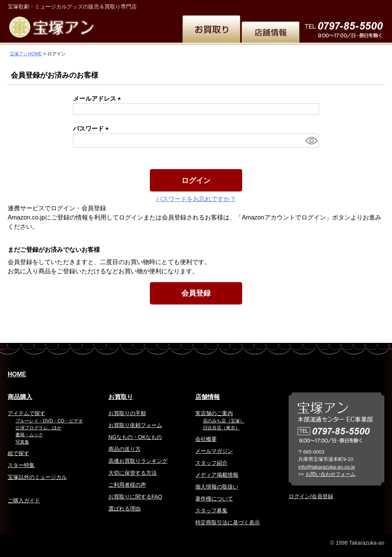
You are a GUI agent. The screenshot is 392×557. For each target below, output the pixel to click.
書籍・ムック (29, 435)
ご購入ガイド (24, 500)
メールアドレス (98, 99)
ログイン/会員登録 (311, 496)
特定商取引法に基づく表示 (228, 522)
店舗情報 (208, 397)
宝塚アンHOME (26, 54)
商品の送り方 (125, 449)
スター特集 (21, 465)
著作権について (214, 499)
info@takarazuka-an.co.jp (327, 467)
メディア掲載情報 (217, 475)
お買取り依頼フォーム (135, 425)
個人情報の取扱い (217, 487)
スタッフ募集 (211, 510)
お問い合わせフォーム (331, 474)
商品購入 (20, 397)
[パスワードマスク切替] (311, 140)
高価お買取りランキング (138, 461)
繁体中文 (283, 6)
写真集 (22, 442)
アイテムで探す (27, 413)
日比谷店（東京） (221, 428)
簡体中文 (311, 6)
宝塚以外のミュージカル (37, 477)
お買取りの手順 (127, 413)
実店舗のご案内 (214, 413)
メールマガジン (214, 451)
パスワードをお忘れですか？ (196, 199)
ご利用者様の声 (127, 485)
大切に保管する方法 (133, 473)
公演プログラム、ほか (38, 428)
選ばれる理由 (125, 509)
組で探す (18, 453)
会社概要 (206, 439)
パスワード (92, 129)
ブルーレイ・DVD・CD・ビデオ (49, 421)
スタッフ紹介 (211, 463)
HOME (17, 374)
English (256, 6)
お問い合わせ (366, 6)
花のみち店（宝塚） (224, 421)
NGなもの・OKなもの (135, 437)
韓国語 (336, 6)
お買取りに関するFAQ (135, 497)
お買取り (121, 397)
